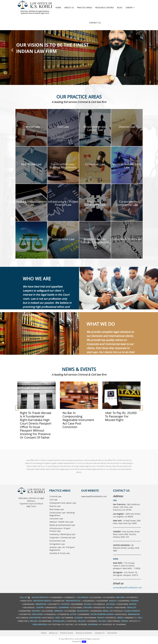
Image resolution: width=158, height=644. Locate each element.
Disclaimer (112, 633)
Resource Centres (105, 8)
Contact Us (95, 23)
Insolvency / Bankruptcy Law (62, 534)
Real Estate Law (57, 509)
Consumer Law (56, 519)
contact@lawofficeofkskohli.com (127, 588)
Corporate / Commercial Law (62, 538)
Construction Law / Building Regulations (62, 514)
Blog (120, 8)
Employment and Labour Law (63, 503)
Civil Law (53, 500)
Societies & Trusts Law (60, 553)
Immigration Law (57, 544)
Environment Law (57, 541)
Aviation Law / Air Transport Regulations (62, 549)
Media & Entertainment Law (62, 525)
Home (58, 8)
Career (130, 8)
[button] (12, 49)
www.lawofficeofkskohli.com (94, 496)
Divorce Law (55, 506)
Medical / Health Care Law (61, 522)
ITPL (84, 642)
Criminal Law (55, 496)
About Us (69, 8)
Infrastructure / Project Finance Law (60, 530)
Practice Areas (85, 8)
